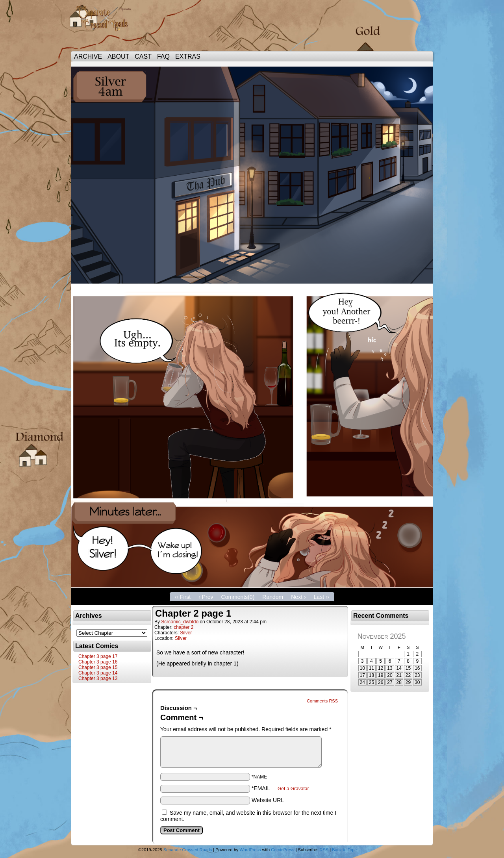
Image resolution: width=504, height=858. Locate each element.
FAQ (163, 57)
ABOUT (118, 57)
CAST (143, 57)
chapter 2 (183, 627)
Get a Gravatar (293, 789)
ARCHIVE (88, 57)
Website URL (268, 800)
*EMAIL (280, 788)
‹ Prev (206, 597)
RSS (324, 850)
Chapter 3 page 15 (98, 667)
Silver (186, 633)
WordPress (250, 850)
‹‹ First (183, 597)
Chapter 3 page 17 (98, 656)
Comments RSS (322, 701)
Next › (298, 597)
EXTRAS (188, 57)
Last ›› (322, 597)
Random (273, 597)
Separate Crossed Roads (106, 28)
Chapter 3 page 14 (98, 673)
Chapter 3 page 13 (98, 678)
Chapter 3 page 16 (98, 662)
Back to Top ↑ (345, 850)
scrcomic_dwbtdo (180, 622)
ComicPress (283, 850)
